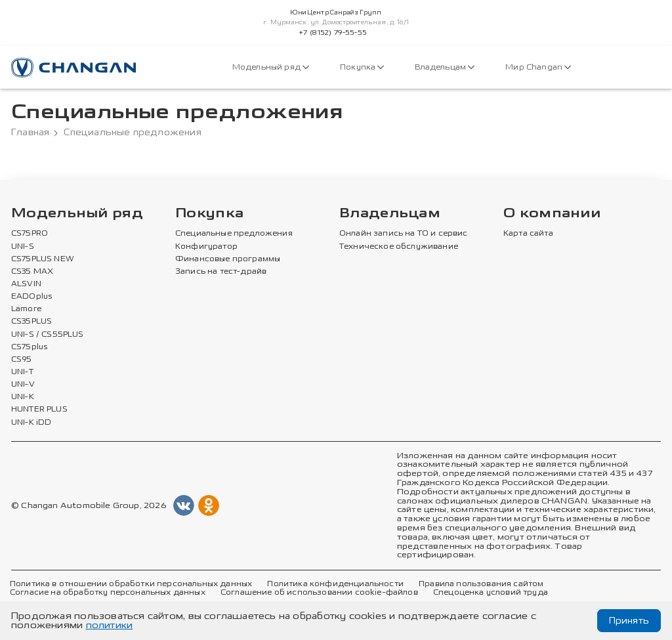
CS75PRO (30, 234)
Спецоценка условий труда (491, 593)
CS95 (22, 360)
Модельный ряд (271, 67)
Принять (629, 621)
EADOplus (31, 297)
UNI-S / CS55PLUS (48, 335)
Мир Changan (538, 67)
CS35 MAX (32, 272)
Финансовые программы (228, 259)
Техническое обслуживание (399, 247)
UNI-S (23, 247)
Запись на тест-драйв (221, 272)
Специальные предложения (234, 234)
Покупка (362, 67)
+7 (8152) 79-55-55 (333, 33)
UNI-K (23, 397)
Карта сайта (528, 234)
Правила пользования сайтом (481, 584)
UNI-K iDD (31, 423)
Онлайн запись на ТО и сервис (404, 234)
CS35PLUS (31, 322)
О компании (552, 214)
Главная (30, 133)
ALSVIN (26, 284)
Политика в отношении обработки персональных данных (131, 584)
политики (110, 625)
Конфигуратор (206, 247)
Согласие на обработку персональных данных (108, 593)
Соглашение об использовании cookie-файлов (319, 593)
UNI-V (23, 385)
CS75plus (29, 347)
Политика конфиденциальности (335, 584)
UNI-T (22, 372)
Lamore (27, 309)
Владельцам (445, 67)
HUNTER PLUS (39, 410)
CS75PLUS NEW (43, 259)
